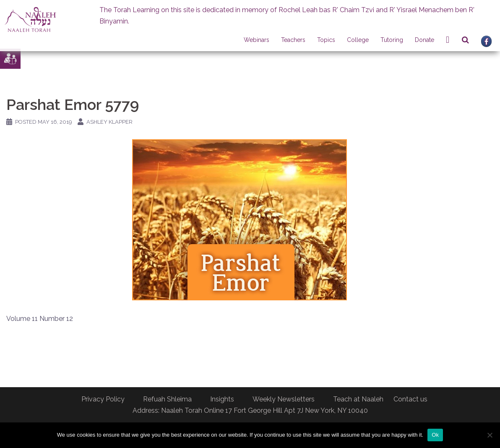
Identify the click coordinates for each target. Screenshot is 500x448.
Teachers (293, 40)
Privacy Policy (103, 399)
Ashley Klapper (109, 122)
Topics (326, 40)
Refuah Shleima (167, 399)
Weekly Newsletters (284, 399)
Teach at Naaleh (358, 399)
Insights (222, 399)
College (358, 40)
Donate (424, 40)
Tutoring (392, 40)
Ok (435, 435)
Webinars (257, 40)
